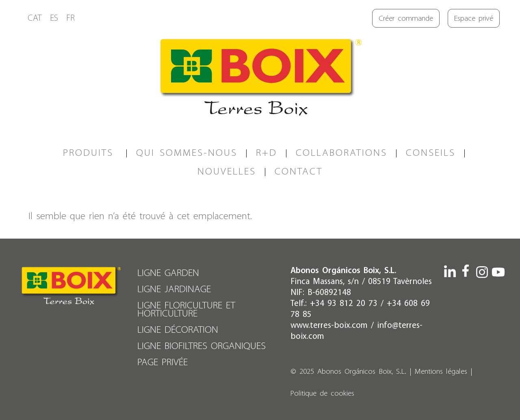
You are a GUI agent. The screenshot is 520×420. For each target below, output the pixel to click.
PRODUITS (90, 153)
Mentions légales (441, 372)
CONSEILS (431, 153)
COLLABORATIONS (341, 153)
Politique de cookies (322, 394)
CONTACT (299, 172)
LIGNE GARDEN (168, 273)
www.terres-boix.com (329, 326)
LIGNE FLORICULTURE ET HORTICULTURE (186, 310)
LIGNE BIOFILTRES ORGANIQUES (201, 346)
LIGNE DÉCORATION (178, 330)
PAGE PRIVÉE (162, 363)
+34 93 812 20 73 (344, 304)
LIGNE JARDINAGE (174, 290)
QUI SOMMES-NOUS (187, 153)
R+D (266, 153)
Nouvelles (227, 172)
